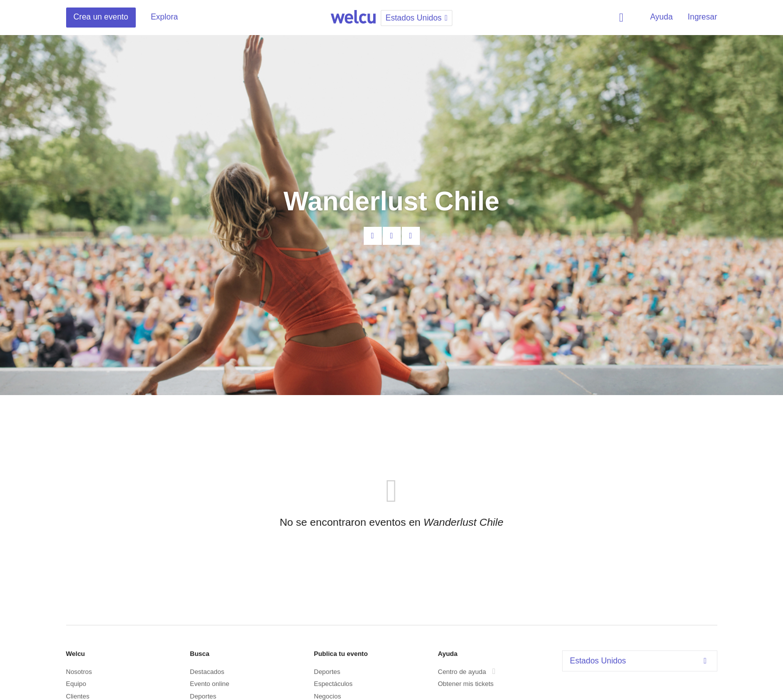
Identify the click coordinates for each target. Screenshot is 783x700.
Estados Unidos (641, 661)
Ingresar (703, 17)
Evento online (210, 684)
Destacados (207, 672)
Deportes (203, 696)
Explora (164, 17)
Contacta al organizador (373, 236)
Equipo (76, 684)
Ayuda (662, 17)
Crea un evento (101, 17)
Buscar (623, 18)
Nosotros (79, 672)
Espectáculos (333, 684)
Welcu (353, 18)
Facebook (392, 236)
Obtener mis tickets (466, 684)
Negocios (328, 696)
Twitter (411, 236)
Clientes (78, 696)
